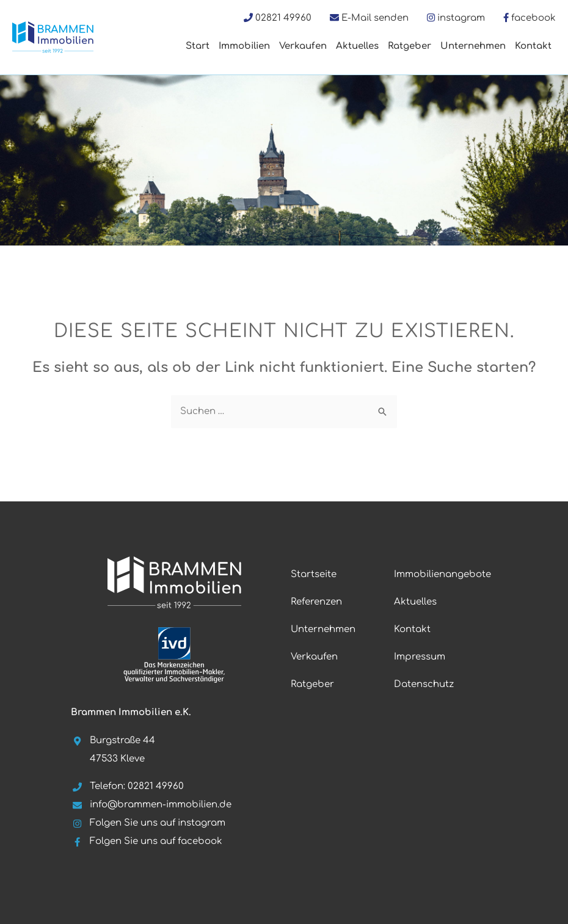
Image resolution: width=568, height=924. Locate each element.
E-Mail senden (375, 18)
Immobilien (244, 46)
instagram (461, 18)
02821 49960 (283, 18)
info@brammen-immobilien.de (151, 805)
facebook (533, 18)
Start (198, 46)
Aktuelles (357, 46)
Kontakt (533, 46)
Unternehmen (473, 46)
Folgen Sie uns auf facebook (147, 841)
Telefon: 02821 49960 (127, 786)
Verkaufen (303, 46)
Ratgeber (410, 46)
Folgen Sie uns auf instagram (148, 823)
